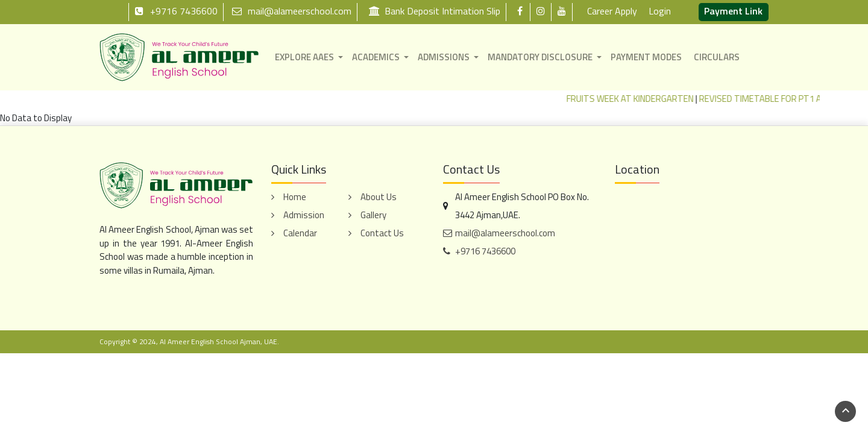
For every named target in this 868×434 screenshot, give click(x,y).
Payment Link (733, 11)
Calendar (300, 233)
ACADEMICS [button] (376, 57)
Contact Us (382, 233)
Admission (304, 215)
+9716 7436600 (176, 11)
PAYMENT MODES (646, 57)
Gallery (373, 215)
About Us (379, 197)
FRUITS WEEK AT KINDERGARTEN (637, 99)
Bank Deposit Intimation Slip (435, 11)
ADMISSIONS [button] (444, 57)
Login (660, 11)
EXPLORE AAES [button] (304, 57)
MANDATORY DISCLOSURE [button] (540, 57)
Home (295, 197)
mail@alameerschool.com (292, 11)
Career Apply (612, 11)
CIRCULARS (717, 57)
